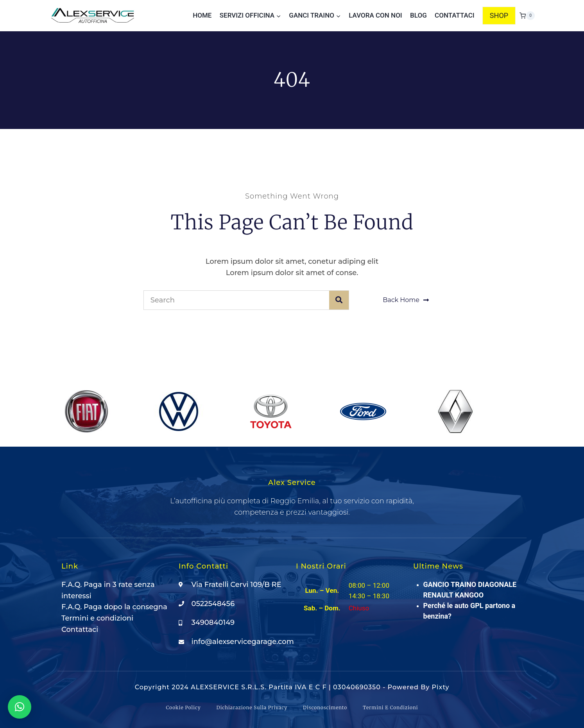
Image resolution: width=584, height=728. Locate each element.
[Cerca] (339, 300)
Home (202, 15)
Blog (418, 15)
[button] (20, 707)
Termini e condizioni (390, 707)
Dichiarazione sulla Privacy (252, 707)
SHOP (499, 15)
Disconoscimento (325, 707)
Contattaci (455, 15)
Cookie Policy (183, 707)
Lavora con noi (375, 15)
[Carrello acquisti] (527, 15)
